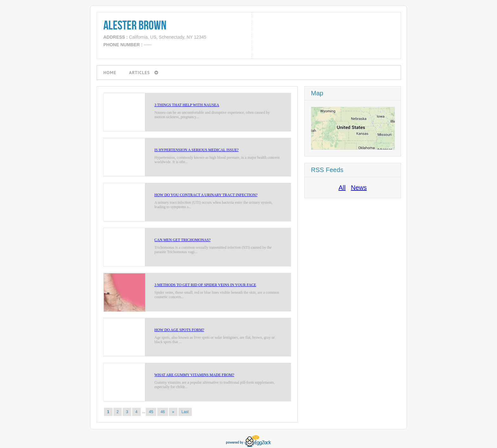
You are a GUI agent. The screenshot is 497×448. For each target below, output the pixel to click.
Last (185, 412)
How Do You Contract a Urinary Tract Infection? (206, 195)
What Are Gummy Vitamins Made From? (194, 375)
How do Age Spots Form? (179, 330)
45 (151, 412)
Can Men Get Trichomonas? (182, 240)
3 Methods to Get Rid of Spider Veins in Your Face (205, 285)
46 (162, 412)
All (342, 188)
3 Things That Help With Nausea (187, 105)
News (359, 188)
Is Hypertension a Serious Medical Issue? (197, 150)
